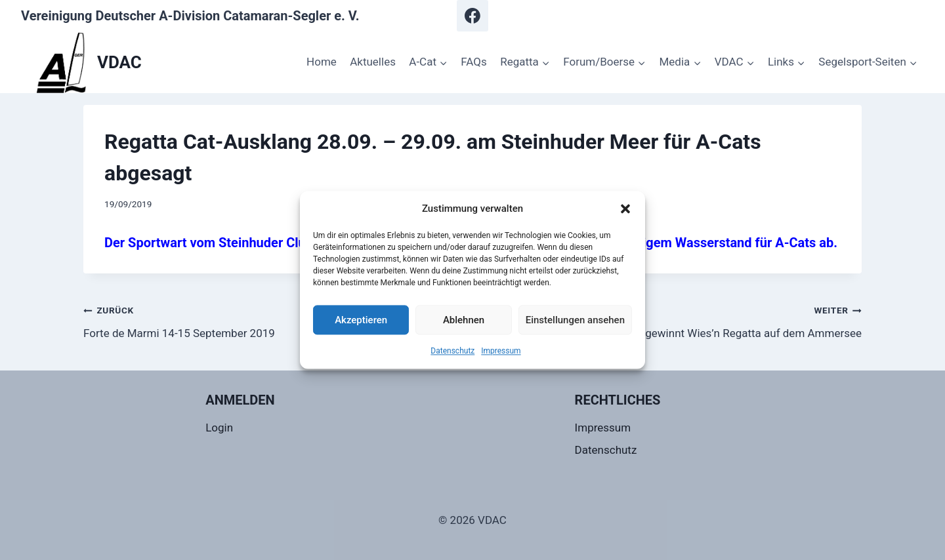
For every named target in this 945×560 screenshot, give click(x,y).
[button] (625, 209)
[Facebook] (472, 16)
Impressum (501, 351)
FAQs (473, 62)
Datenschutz (452, 351)
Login (219, 428)
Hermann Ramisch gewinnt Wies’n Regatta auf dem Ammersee (673, 320)
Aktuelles (373, 62)
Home (322, 62)
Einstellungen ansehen (575, 320)
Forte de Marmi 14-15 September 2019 (272, 320)
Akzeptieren (361, 320)
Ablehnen (464, 320)
